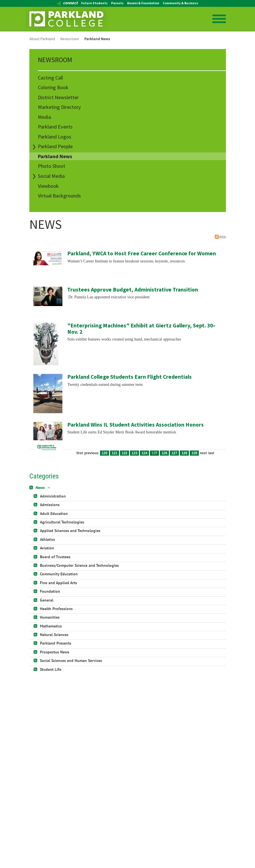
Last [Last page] (211, 453)
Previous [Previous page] (91, 453)
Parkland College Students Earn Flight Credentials (129, 377)
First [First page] (80, 453)
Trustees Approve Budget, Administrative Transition (133, 290)
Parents (117, 3)
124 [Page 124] (144, 453)
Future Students (94, 3)
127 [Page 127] (174, 453)
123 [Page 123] (134, 453)
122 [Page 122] (125, 453)
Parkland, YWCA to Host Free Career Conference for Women (142, 253)
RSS (220, 237)
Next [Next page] (203, 453)
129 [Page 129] (194, 453)
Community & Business (180, 3)
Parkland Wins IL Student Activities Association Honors (135, 425)
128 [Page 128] (184, 453)
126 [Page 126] (164, 453)
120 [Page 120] (105, 453)
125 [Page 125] (154, 453)
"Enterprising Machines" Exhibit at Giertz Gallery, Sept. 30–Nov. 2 (141, 329)
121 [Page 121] (115, 453)
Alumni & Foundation (143, 3)
